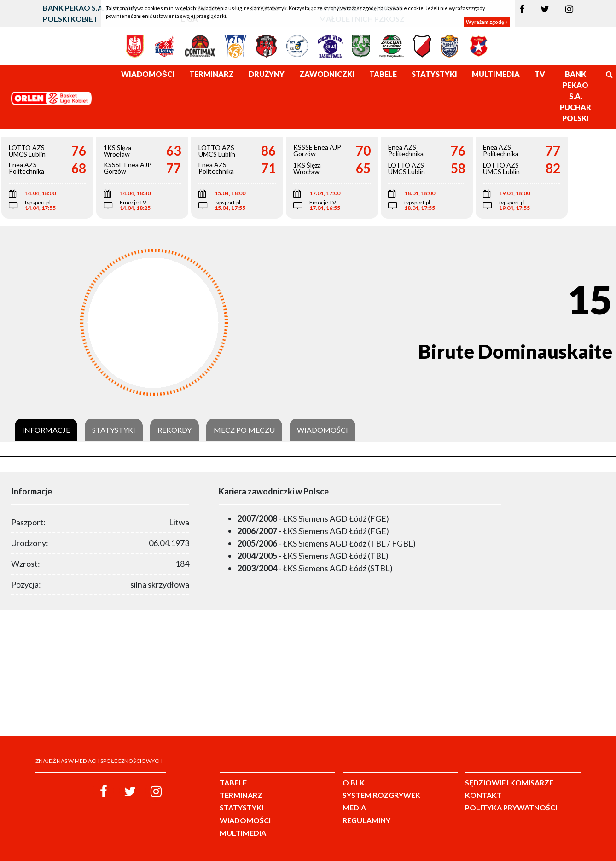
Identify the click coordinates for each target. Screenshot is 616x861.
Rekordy (174, 430)
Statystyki (114, 430)
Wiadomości (323, 430)
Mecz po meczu (244, 430)
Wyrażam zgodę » (487, 22)
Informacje (46, 430)
